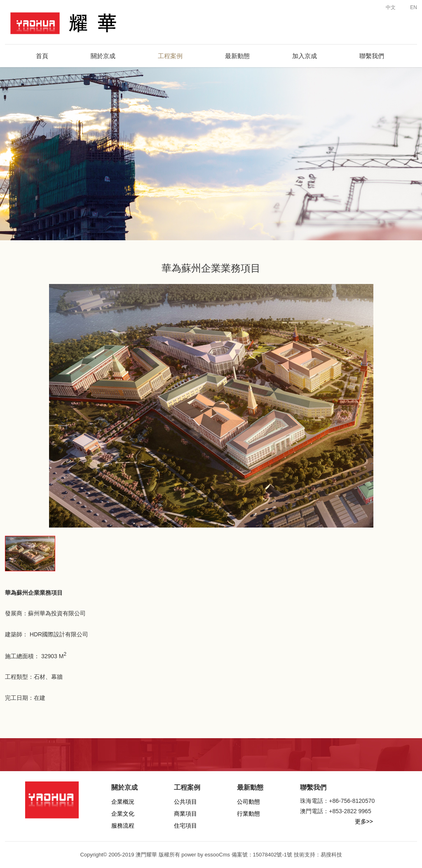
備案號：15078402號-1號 (262, 855)
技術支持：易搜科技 (318, 855)
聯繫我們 (372, 56)
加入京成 (305, 56)
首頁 (42, 56)
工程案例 (170, 56)
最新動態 (237, 56)
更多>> (364, 821)
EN (409, 7)
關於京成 (103, 56)
